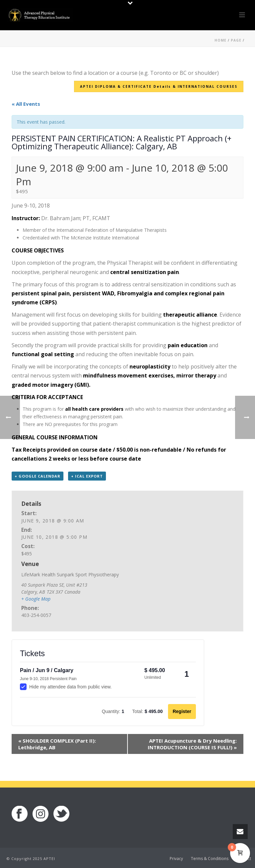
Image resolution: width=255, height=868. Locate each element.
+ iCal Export (87, 476)
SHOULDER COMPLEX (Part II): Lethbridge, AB (57, 744)
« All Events (26, 104)
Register (182, 711)
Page (236, 40)
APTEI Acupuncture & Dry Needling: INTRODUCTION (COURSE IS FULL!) (192, 744)
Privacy (176, 859)
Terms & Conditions (210, 859)
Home (220, 40)
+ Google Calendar (38, 476)
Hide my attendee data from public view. (66, 687)
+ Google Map (36, 599)
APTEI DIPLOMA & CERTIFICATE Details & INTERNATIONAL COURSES (159, 86)
